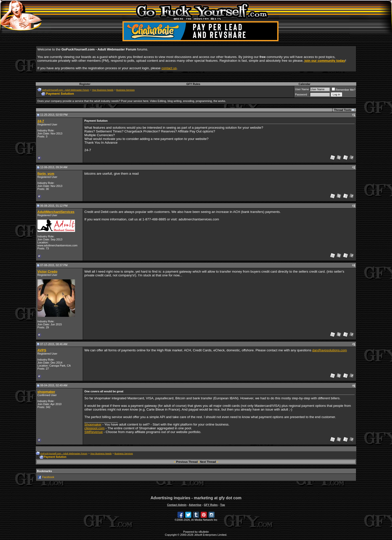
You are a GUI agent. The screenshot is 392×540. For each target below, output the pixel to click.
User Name (302, 89)
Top (222, 505)
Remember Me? (344, 90)
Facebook (48, 477)
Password (301, 94)
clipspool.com (95, 428)
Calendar (304, 84)
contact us (169, 68)
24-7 (41, 121)
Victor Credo (47, 271)
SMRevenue (94, 432)
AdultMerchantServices (56, 212)
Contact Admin (177, 505)
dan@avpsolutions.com (330, 350)
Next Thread (208, 462)
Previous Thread (187, 462)
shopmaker (46, 392)
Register (85, 84)
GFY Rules (193, 84)
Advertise (195, 505)
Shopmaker (93, 424)
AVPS (42, 350)
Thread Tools (342, 110)
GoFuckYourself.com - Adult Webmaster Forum (65, 90)
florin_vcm (46, 174)
